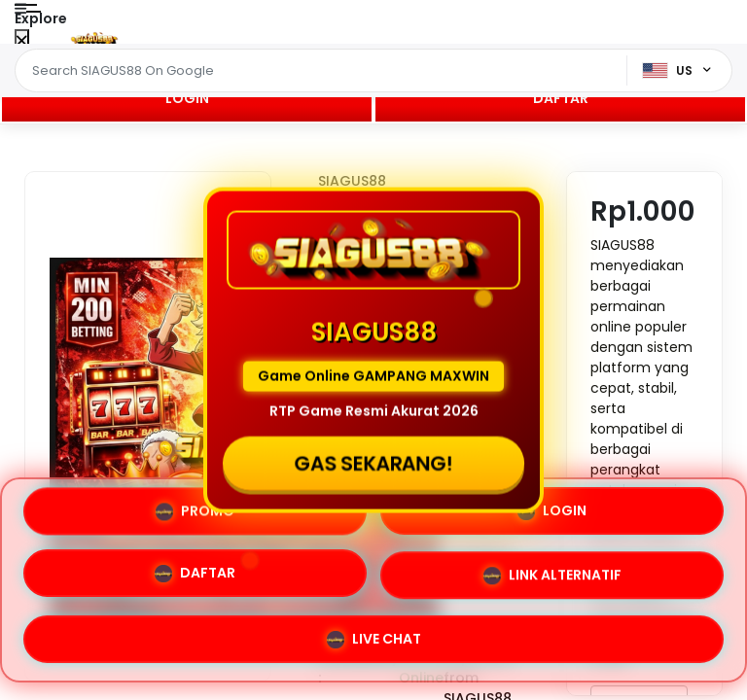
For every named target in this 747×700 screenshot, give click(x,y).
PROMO (195, 510)
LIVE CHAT (374, 640)
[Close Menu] (22, 41)
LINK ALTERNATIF (552, 577)
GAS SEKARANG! (373, 463)
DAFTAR (561, 98)
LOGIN (187, 98)
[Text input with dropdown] (324, 71)
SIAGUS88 (352, 181)
